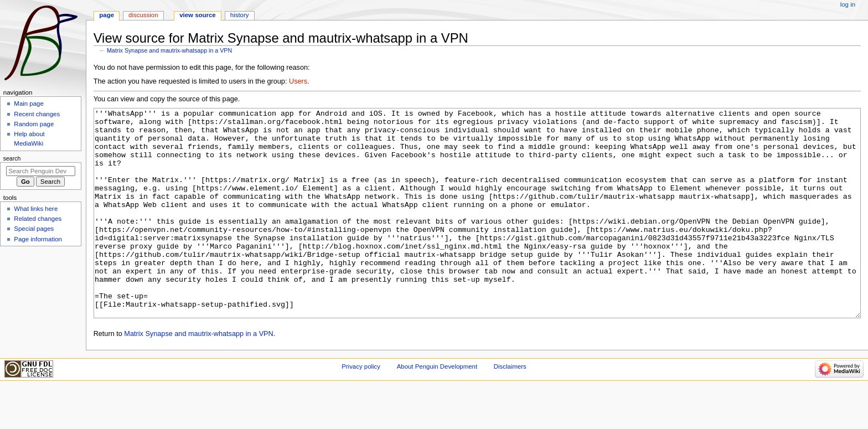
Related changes (38, 219)
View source (198, 15)
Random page (34, 124)
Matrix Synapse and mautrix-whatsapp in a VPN (169, 50)
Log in (848, 4)
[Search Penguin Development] (41, 171)
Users (298, 81)
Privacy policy (361, 408)
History (240, 15)
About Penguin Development (437, 408)
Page (107, 15)
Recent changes (37, 114)
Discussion (143, 15)
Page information (38, 239)
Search (12, 158)
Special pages (34, 229)
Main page (29, 104)
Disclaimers (510, 408)
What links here (36, 209)
